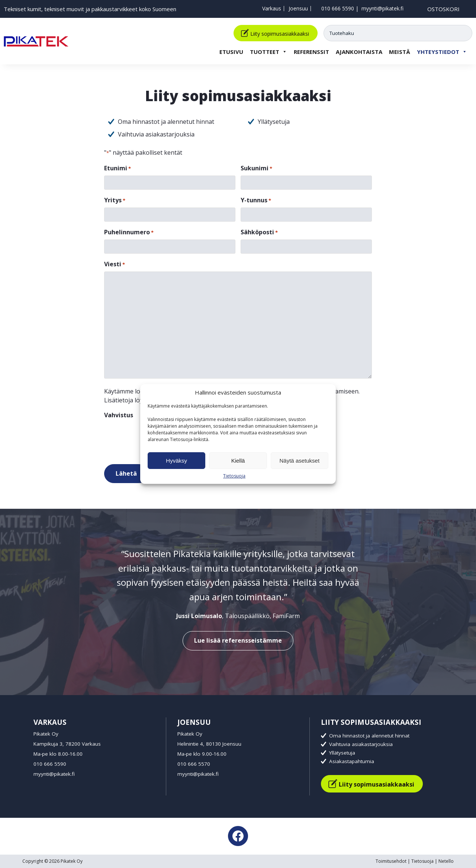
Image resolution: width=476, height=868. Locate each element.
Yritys (115, 200)
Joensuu (298, 8)
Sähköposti (259, 232)
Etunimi (118, 168)
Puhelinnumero (129, 232)
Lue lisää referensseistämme (238, 640)
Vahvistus (119, 415)
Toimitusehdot (391, 861)
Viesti (115, 264)
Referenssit (311, 51)
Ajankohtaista (359, 51)
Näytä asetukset (300, 461)
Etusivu (231, 51)
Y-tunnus (256, 200)
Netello (446, 861)
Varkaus (272, 8)
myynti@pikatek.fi (382, 8)
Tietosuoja (234, 476)
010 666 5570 (194, 764)
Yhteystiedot (442, 51)
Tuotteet (268, 51)
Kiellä (238, 461)
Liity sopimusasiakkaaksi (280, 33)
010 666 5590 (338, 8)
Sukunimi (256, 168)
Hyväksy (176, 461)
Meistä (400, 51)
